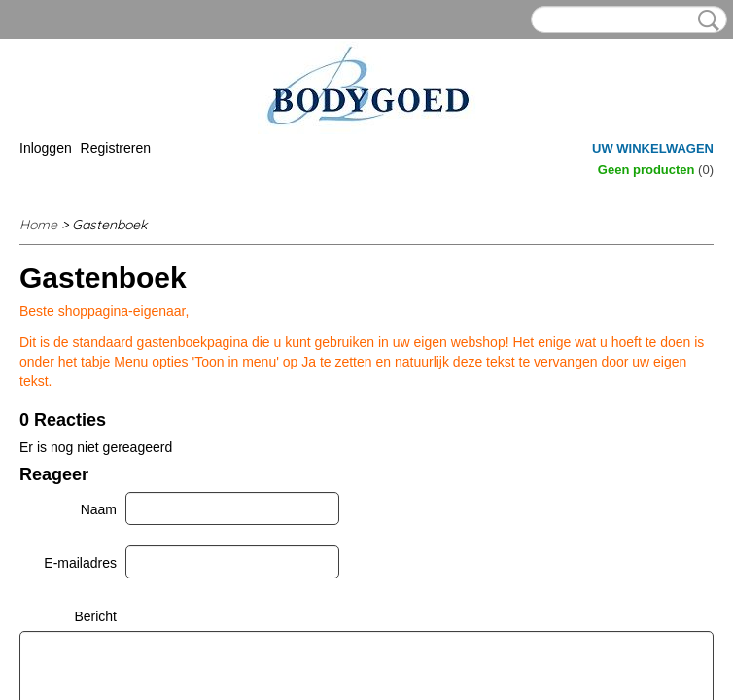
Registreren (116, 148)
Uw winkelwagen (653, 148)
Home (38, 225)
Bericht (95, 616)
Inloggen (46, 148)
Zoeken (705, 20)
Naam (99, 509)
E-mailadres (80, 563)
